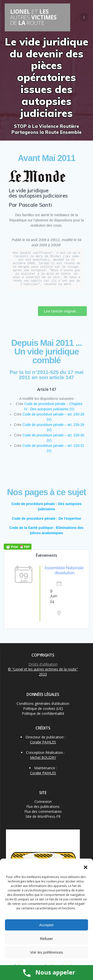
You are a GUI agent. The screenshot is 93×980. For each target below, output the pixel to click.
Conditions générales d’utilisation (43, 703)
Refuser (46, 939)
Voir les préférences (46, 952)
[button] (86, 867)
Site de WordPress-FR (43, 816)
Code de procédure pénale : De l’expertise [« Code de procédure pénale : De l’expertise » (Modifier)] (46, 518)
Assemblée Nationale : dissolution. (64, 570)
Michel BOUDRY (43, 757)
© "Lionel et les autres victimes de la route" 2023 (43, 672)
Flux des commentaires (43, 811)
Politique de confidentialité (43, 713)
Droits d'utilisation (43, 664)
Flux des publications (43, 806)
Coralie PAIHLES (43, 742)
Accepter (46, 925)
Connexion (43, 801)
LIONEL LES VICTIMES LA (33, 17)
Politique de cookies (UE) (43, 708)
